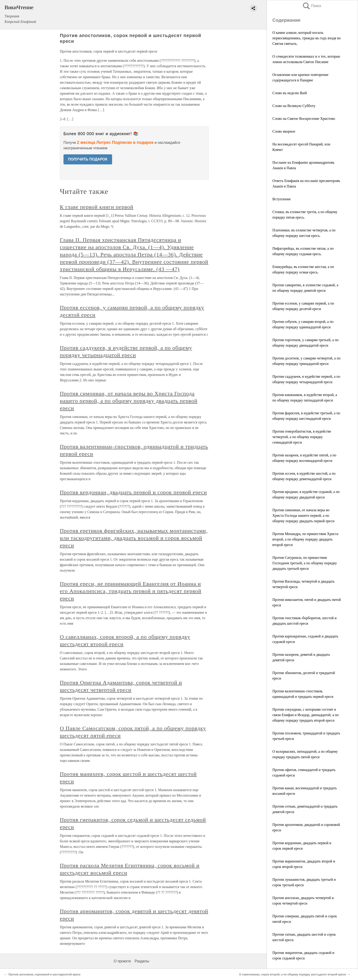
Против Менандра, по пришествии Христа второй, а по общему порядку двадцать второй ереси (305, 539)
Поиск (312, 6)
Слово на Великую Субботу (294, 106)
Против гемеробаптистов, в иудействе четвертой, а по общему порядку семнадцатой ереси (302, 437)
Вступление (282, 199)
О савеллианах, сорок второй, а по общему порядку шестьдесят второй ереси (292, 975)
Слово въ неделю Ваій (290, 93)
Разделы (142, 961)
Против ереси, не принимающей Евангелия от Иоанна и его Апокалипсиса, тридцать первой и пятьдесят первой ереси (131, 591)
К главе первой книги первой (97, 207)
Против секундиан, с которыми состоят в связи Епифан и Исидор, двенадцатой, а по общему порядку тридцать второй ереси (305, 715)
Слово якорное (284, 131)
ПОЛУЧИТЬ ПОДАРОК (88, 159)
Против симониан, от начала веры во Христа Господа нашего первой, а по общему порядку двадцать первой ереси (303, 515)
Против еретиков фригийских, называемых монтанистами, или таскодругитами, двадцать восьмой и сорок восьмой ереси (134, 538)
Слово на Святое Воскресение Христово (304, 119)
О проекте (122, 961)
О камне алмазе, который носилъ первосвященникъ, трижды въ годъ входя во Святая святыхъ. (307, 38)
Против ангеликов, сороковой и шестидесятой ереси (44, 975)
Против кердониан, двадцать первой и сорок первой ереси (133, 492)
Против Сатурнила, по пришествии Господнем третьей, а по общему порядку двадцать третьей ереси (305, 563)
